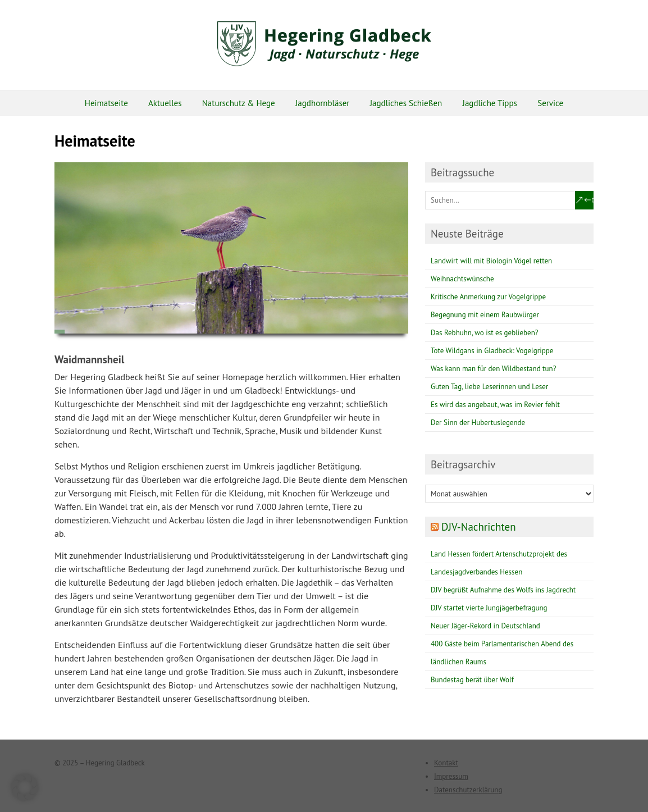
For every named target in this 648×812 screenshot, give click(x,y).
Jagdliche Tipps (490, 103)
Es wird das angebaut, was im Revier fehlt (495, 405)
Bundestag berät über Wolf (472, 680)
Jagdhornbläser (322, 103)
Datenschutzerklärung (468, 790)
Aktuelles (165, 103)
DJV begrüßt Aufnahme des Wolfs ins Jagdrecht (503, 590)
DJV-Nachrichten (479, 527)
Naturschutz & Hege (239, 103)
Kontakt (446, 763)
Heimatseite (106, 103)
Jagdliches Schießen (406, 103)
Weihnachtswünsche (462, 279)
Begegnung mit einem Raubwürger (485, 315)
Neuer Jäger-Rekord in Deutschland (485, 626)
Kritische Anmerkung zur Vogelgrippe (488, 297)
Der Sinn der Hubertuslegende (478, 423)
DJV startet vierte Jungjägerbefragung (489, 608)
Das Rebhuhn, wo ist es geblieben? (484, 333)
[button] (25, 787)
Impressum (451, 776)
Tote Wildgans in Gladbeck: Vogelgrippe (492, 351)
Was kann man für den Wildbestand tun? (493, 369)
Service (550, 103)
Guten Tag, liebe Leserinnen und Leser (489, 387)
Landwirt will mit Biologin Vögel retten (491, 261)
